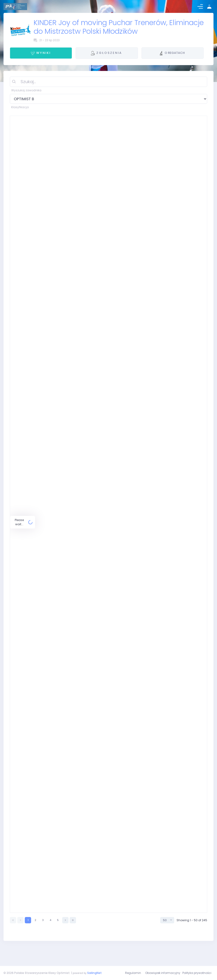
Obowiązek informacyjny (163, 973)
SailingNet (94, 973)
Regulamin (133, 973)
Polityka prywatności (197, 973)
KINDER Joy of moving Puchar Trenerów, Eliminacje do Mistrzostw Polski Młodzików (119, 27)
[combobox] (167, 936)
